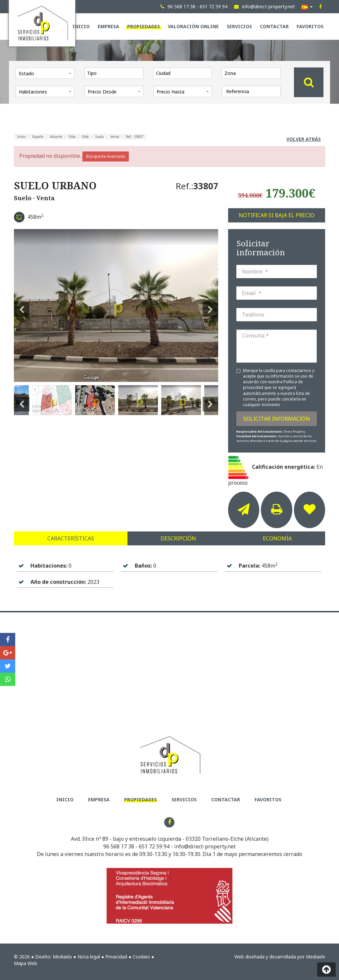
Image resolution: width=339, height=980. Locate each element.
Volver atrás (304, 139)
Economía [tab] (277, 538)
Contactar (274, 26)
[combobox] (114, 73)
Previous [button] (22, 306)
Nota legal (89, 957)
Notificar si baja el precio (277, 215)
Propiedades (144, 26)
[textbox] (116, 73)
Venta (115, 137)
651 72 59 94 (154, 846)
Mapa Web (25, 963)
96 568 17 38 (119, 846)
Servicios (239, 26)
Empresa (108, 26)
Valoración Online (193, 26)
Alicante (56, 137)
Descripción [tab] (178, 538)
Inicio (81, 26)
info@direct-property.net (205, 846)
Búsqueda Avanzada (106, 156)
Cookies (141, 957)
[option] (116, 306)
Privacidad (116, 957)
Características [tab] (71, 538)
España (38, 137)
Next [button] (210, 306)
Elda (72, 137)
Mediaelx (62, 957)
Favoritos (310, 26)
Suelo (99, 137)
